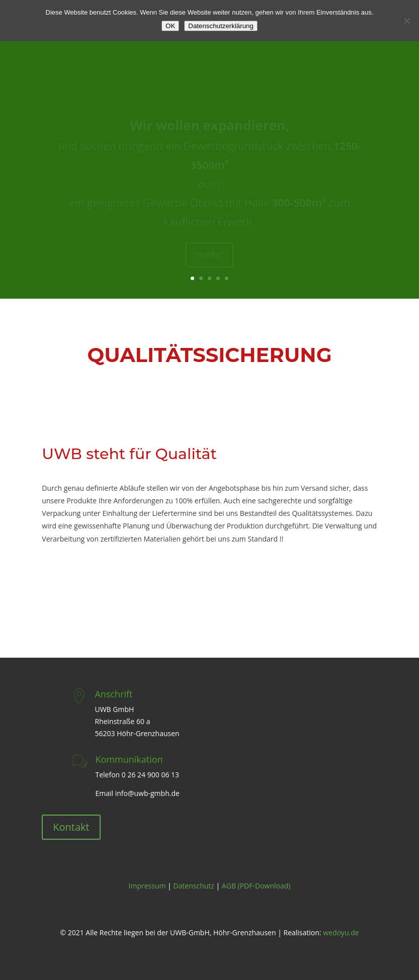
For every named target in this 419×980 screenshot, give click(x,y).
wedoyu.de (341, 932)
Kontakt (71, 827)
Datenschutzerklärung (221, 26)
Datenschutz (193, 886)
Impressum (147, 886)
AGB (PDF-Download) (256, 886)
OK (170, 26)
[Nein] (406, 21)
